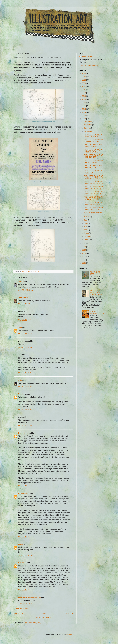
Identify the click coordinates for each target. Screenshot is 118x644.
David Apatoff (24, 493)
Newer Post (18, 613)
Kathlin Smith (24, 433)
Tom (20, 327)
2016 (84, 106)
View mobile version (43, 617)
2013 (84, 116)
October (87, 128)
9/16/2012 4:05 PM (25, 334)
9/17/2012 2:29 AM (25, 373)
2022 (84, 86)
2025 (84, 77)
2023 (84, 83)
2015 (84, 109)
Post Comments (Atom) (32, 623)
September (88, 131)
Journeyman (23, 298)
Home (44, 613)
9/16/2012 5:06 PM (25, 347)
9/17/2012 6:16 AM (25, 410)
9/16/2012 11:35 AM (26, 290)
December (88, 122)
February (88, 236)
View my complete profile (89, 65)
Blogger (69, 634)
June (86, 223)
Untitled (21, 394)
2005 (84, 263)
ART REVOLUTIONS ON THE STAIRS (96, 293)
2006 (84, 260)
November (88, 125)
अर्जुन (20, 380)
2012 (84, 119)
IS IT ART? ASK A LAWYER (94, 213)
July (86, 220)
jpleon (21, 544)
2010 (84, 247)
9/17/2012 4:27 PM (25, 486)
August (87, 217)
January (87, 240)
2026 (84, 73)
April (86, 230)
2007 (84, 257)
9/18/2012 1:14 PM (25, 555)
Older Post (69, 613)
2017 (84, 103)
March (87, 233)
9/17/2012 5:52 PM (25, 537)
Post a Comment (22, 609)
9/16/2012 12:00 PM (26, 304)
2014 (84, 112)
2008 (84, 253)
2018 (84, 99)
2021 (84, 90)
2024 (84, 80)
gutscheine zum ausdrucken (29, 597)
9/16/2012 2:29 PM (25, 320)
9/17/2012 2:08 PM (25, 426)
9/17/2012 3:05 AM (25, 386)
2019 (84, 96)
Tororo (21, 282)
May (86, 227)
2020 (84, 93)
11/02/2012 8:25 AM (26, 604)
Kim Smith (22, 563)
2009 (84, 250)
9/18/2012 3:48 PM (25, 590)
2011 (84, 244)
